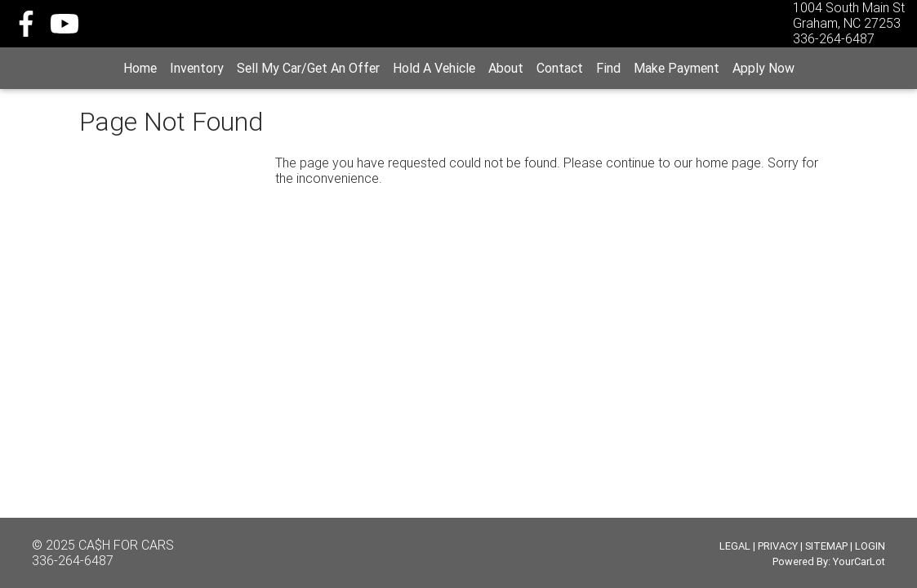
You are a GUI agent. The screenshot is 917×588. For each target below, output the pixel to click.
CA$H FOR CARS (126, 545)
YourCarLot (859, 561)
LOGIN (870, 546)
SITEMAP (826, 546)
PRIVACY (778, 546)
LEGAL (735, 546)
